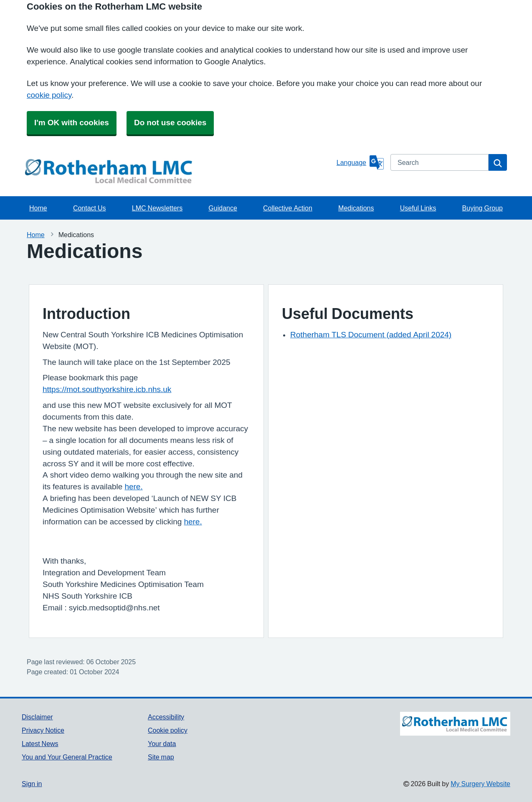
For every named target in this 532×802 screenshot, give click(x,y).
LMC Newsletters (157, 208)
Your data (162, 744)
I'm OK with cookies (72, 123)
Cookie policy (168, 730)
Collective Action (288, 208)
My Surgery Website (480, 784)
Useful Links (418, 208)
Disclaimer (37, 717)
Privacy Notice (43, 730)
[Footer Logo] (455, 734)
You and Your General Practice (67, 757)
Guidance (223, 208)
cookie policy (49, 95)
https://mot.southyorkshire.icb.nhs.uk (107, 389)
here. (133, 487)
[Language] (360, 162)
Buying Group (483, 208)
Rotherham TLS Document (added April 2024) (371, 335)
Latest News (40, 744)
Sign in (32, 784)
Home (38, 208)
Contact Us (90, 208)
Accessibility (166, 717)
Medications (356, 208)
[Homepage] (177, 171)
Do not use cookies (170, 123)
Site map (161, 757)
